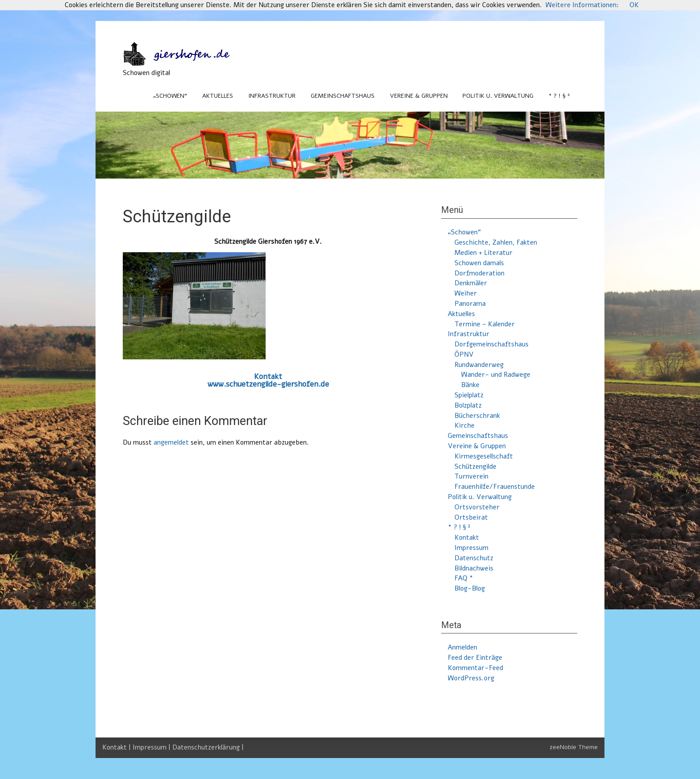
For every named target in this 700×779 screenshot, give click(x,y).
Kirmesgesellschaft (484, 456)
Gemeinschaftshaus (343, 96)
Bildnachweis (474, 568)
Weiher (466, 293)
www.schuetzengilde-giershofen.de (268, 384)
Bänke (470, 385)
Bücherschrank (477, 416)
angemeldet (171, 442)
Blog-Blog (470, 588)
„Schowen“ (170, 96)
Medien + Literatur (483, 253)
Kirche (465, 425)
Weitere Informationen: (582, 5)
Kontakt (268, 377)
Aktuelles (218, 96)
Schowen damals (479, 263)
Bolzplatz (468, 405)
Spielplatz (469, 395)
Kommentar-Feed (475, 668)
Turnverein (471, 476)
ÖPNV (464, 354)
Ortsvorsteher (477, 507)
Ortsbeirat (471, 517)
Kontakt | (117, 747)
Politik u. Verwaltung (498, 96)
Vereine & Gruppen (419, 96)
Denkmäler (471, 283)
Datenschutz (474, 558)
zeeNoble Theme (574, 747)
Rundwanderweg (479, 365)
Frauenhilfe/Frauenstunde (495, 487)
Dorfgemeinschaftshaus (492, 344)
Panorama (470, 304)
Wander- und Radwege (496, 375)
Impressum (471, 548)
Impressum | (152, 747)
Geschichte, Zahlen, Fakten (496, 242)
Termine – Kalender (485, 324)
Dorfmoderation (479, 273)
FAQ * (464, 578)
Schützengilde (475, 467)
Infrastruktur (272, 96)
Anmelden (462, 647)
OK (634, 5)
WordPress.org (471, 678)
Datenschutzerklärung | (208, 747)
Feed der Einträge (475, 658)
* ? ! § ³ (559, 96)
